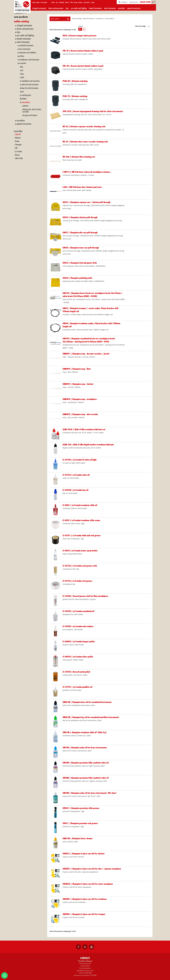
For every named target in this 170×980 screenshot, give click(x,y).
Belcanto (18, 138)
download (62, 2)
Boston (17, 141)
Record (17, 155)
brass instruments (25, 49)
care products (26, 102)
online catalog (36, 2)
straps (22, 74)
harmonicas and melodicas (28, 53)
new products (44, 2)
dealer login (145, 2)
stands (22, 77)
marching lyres (26, 95)
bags (22, 67)
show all (18, 134)
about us (67, 2)
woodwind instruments (26, 46)
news (57, 2)
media (53, 2)
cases (22, 70)
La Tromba (19, 152)
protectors (25, 106)
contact (93, 2)
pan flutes (21, 56)
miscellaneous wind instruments (29, 60)
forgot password (133, 2)
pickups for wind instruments (29, 88)
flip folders (23, 99)
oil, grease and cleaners (30, 115)
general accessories (134, 8)
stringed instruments (39, 8)
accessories (23, 63)
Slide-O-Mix (19, 158)
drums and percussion (56, 8)
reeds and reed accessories (30, 85)
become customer (78, 2)
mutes (22, 92)
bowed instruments (95, 8)
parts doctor (87, 2)
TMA (72, 2)
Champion (18, 145)
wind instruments (110, 8)
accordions (122, 8)
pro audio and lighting (79, 8)
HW (16, 148)
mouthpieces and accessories (31, 81)
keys (67, 8)
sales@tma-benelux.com (85, 971)
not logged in (123, 2)
